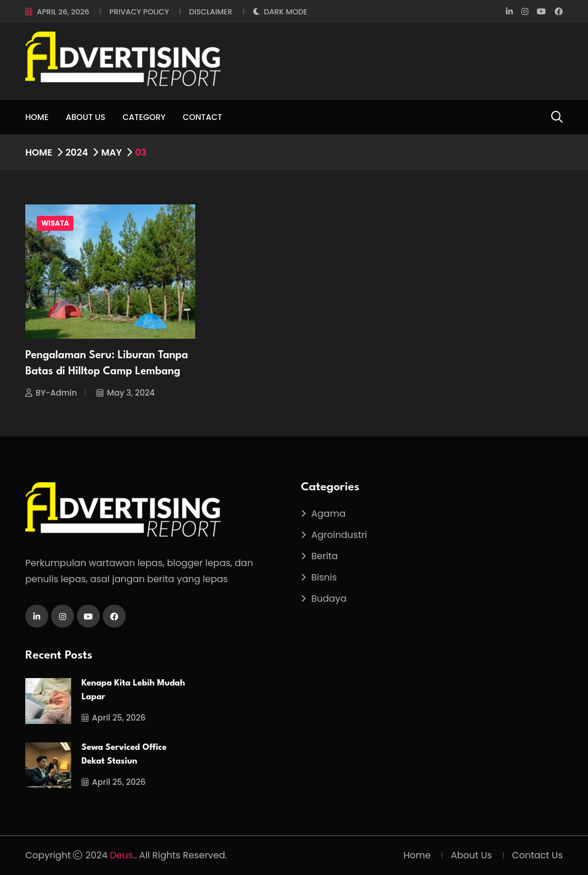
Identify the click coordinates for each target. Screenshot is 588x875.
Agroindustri (339, 535)
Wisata (55, 223)
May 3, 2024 (125, 393)
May (111, 152)
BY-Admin (51, 393)
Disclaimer (210, 12)
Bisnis (324, 577)
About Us (86, 117)
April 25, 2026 (114, 718)
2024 (77, 152)
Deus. (123, 855)
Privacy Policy (139, 12)
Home (37, 117)
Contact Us (537, 855)
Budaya (329, 599)
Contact (202, 117)
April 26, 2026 (63, 12)
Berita (324, 556)
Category (144, 117)
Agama (328, 514)
